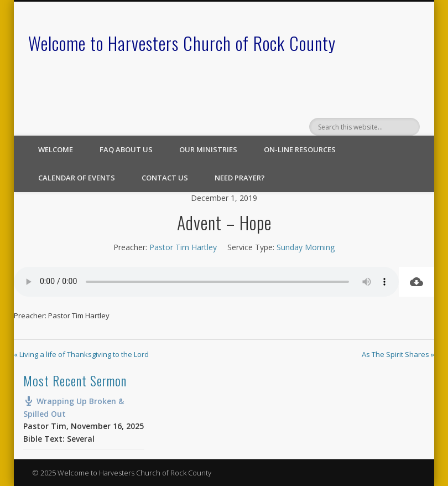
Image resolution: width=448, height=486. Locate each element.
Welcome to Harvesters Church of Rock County (182, 43)
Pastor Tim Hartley (183, 247)
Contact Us (165, 178)
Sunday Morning (306, 247)
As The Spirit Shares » (398, 354)
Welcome (56, 149)
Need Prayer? (240, 178)
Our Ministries (208, 149)
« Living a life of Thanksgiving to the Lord (81, 354)
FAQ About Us (126, 149)
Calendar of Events (77, 178)
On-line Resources (300, 149)
